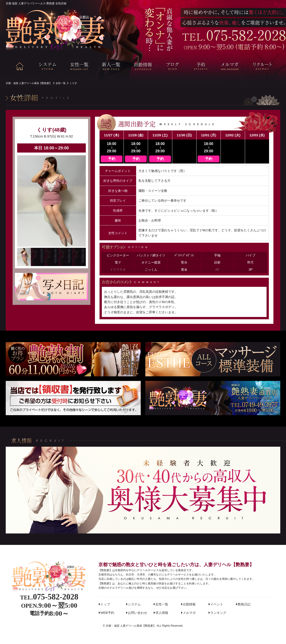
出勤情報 (189, 604)
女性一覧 (162, 604)
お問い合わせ (138, 613)
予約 (112, 159)
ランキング (218, 613)
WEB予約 (107, 613)
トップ (105, 604)
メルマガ (189, 613)
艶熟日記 (244, 604)
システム (134, 604)
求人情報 (162, 613)
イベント (217, 604)
